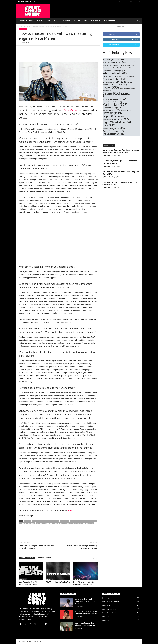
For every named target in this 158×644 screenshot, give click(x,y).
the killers (87, 523)
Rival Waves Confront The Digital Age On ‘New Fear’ (29, 583)
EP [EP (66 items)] (131, 76)
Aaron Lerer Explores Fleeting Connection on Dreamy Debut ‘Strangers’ (121, 151)
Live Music (106, 617)
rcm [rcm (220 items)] (123, 119)
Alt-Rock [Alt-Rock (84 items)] (123, 60)
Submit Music (27, 21)
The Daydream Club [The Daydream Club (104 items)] (114, 134)
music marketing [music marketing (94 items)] (112, 108)
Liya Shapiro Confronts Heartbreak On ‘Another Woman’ (120, 183)
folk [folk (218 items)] (120, 82)
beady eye (28, 521)
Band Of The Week (109, 613)
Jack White (31, 523)
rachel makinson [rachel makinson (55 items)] (109, 120)
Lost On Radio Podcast (111, 602)
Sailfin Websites (37, 641)
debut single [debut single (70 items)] (119, 71)
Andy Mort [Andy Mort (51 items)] (107, 65)
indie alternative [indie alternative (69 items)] (128, 88)
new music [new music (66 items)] (126, 111)
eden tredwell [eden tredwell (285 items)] (115, 73)
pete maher (67, 523)
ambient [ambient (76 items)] (116, 62)
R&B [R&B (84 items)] (121, 117)
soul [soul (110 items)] (119, 131)
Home (20, 26)
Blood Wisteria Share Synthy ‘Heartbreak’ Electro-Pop (84, 583)
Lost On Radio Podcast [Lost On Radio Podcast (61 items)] (112, 102)
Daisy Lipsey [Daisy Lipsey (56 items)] (126, 68)
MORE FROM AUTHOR (44, 558)
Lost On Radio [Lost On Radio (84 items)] (118, 99)
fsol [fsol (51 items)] (130, 82)
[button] (138, 21)
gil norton (93, 521)
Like (136, 34)
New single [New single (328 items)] (114, 113)
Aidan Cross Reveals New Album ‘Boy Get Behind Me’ (121, 173)
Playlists (83, 21)
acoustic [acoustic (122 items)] (109, 60)
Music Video (23, 579)
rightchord (106, 155)
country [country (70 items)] (114, 68)
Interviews (27, 26)
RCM (70, 511)
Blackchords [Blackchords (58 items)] (128, 65)
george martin (82, 521)
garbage (73, 521)
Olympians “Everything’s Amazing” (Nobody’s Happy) (82, 547)
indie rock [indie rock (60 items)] (108, 91)
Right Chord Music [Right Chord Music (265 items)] (118, 122)
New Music (69, 21)
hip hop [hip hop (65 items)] (107, 85)
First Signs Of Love (109, 609)
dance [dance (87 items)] (107, 71)
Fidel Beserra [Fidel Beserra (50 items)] (108, 82)
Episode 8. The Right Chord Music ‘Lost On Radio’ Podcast (36, 547)
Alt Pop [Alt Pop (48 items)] (106, 63)
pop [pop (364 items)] (109, 116)
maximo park (58, 523)
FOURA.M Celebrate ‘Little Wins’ (58, 582)
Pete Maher (71, 110)
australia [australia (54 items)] (117, 65)
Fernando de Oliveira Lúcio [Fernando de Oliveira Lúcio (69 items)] (114, 79)
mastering (48, 523)
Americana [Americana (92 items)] (129, 62)
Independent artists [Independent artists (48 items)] (119, 85)
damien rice (36, 521)
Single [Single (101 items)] (108, 131)
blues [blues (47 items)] (106, 68)
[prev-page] (93, 558)
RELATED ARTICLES (27, 558)
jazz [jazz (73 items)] (106, 99)
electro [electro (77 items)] (107, 76)
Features (106, 620)
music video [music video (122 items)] (111, 110)
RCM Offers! (110, 21)
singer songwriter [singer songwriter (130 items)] (114, 128)
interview (23, 523)
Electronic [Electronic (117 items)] (120, 76)
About (40, 21)
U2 (93, 523)
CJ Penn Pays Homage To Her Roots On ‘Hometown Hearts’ (120, 162)
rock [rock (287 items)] (109, 125)
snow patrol (77, 523)
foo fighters (64, 521)
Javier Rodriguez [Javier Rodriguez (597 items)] (116, 95)
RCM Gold (95, 21)
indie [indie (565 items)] (111, 87)
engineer (56, 521)
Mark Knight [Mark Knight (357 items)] (115, 105)
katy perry (40, 523)
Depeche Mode (46, 521)
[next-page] (96, 558)
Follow (135, 39)
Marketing (53, 21)
